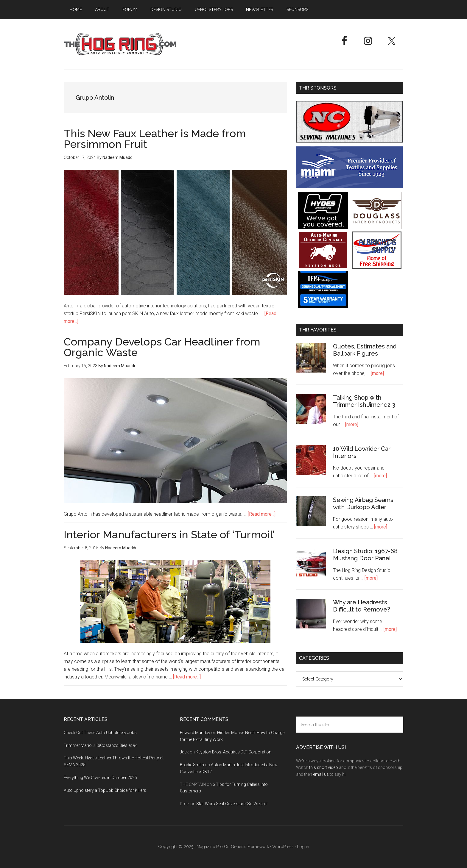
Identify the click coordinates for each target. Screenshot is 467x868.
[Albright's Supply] (377, 267)
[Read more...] (262, 514)
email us (321, 774)
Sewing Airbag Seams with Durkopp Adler (363, 503)
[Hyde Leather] (323, 227)
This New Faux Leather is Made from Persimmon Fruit (155, 139)
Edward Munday (195, 733)
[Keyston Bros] (323, 267)
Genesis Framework (250, 847)
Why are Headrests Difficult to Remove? (362, 606)
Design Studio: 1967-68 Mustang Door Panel (365, 555)
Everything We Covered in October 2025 (100, 778)
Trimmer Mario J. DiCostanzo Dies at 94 (101, 745)
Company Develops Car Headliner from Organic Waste (162, 347)
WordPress (283, 847)
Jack (184, 752)
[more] (377, 373)
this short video (324, 767)
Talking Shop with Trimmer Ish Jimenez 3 (364, 401)
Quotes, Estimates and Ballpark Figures (365, 350)
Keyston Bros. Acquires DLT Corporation (233, 752)
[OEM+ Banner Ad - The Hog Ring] (323, 307)
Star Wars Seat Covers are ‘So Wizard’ (232, 804)
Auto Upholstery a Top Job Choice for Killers (105, 790)
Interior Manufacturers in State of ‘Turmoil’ (169, 534)
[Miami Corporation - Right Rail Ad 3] (349, 186)
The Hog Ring (120, 44)
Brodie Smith (192, 765)
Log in (303, 847)
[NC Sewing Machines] (349, 141)
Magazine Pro (210, 847)
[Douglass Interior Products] (377, 227)
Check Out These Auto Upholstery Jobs (100, 733)
